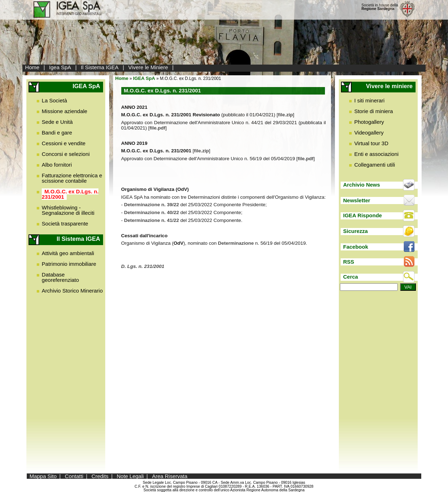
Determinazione (236, 243)
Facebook (356, 247)
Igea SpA (60, 67)
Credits (100, 476)
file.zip (285, 115)
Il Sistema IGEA (100, 67)
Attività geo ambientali (68, 253)
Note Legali (130, 476)
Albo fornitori (57, 165)
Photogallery (369, 122)
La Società (54, 100)
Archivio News (362, 185)
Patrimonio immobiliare (69, 264)
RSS (349, 262)
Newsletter (357, 200)
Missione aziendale (65, 111)
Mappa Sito (43, 476)
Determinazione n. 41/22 (152, 220)
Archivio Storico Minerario (72, 291)
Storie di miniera (373, 111)
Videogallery (369, 133)
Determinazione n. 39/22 (152, 205)
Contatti (74, 476)
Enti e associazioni (376, 154)
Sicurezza (355, 231)
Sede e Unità (57, 122)
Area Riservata (170, 476)
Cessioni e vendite (64, 143)
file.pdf (157, 128)
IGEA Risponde (363, 215)
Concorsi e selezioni (66, 154)
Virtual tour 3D (371, 143)
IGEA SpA (144, 78)
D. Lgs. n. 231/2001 (143, 266)
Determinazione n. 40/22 (152, 212)
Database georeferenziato (60, 277)
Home (32, 67)
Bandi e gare (57, 133)
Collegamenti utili (375, 165)
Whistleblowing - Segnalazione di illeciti (68, 210)
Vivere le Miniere (148, 67)
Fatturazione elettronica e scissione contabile (72, 178)
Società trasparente (65, 224)
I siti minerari (369, 100)
